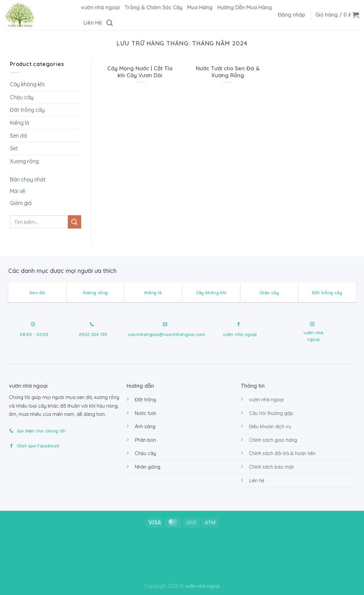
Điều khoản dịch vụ (270, 427)
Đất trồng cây (27, 110)
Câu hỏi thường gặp (271, 413)
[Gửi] (75, 222)
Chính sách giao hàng (273, 440)
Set (14, 148)
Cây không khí (27, 84)
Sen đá (18, 136)
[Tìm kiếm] (109, 23)
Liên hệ (257, 481)
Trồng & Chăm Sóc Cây (154, 7)
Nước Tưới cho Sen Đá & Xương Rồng (228, 72)
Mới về (18, 191)
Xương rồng (24, 161)
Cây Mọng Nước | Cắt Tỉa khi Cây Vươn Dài (140, 72)
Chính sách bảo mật (271, 467)
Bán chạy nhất (28, 180)
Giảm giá (21, 203)
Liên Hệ (93, 23)
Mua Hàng (200, 7)
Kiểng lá (20, 123)
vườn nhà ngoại (101, 7)
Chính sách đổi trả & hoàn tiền (282, 453)
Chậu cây (22, 97)
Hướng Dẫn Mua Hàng (245, 7)
